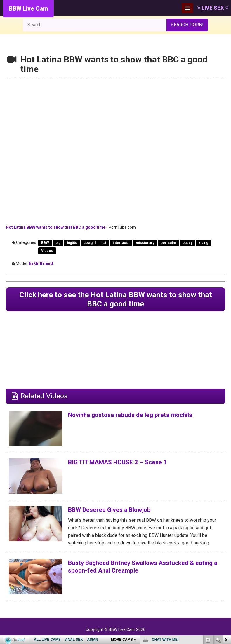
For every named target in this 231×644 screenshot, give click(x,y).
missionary (145, 243)
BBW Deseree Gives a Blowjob (116, 512)
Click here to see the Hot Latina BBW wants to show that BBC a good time (115, 301)
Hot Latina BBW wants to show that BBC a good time (56, 227)
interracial (121, 243)
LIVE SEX (213, 8)
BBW (45, 243)
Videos (47, 251)
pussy (187, 243)
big (58, 243)
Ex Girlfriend (41, 263)
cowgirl (90, 243)
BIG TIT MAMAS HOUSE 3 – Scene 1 (126, 465)
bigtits (72, 243)
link (226, 553)
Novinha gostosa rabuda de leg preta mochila (140, 417)
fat (104, 243)
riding (204, 243)
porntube (168, 243)
